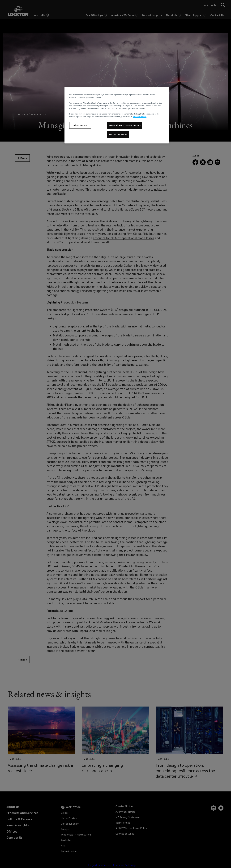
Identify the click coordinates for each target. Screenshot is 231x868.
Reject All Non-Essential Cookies (125, 125)
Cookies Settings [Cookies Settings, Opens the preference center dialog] (80, 125)
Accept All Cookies (118, 135)
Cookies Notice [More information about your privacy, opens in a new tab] (140, 117)
